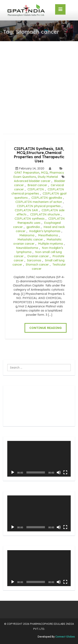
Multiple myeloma (50, 244)
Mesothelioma (48, 235)
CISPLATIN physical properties (39, 206)
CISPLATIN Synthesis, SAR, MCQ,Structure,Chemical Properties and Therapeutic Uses (39, 155)
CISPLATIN (36, 189)
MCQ (44, 173)
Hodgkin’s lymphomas (45, 231)
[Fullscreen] (65, 472)
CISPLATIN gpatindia (47, 198)
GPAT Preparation (27, 173)
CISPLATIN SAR (26, 210)
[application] (39, 459)
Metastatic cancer (30, 239)
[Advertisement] (39, 82)
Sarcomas (34, 260)
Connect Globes (65, 637)
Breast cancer (37, 185)
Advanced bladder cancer (32, 181)
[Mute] (59, 472)
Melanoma (27, 235)
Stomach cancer (37, 265)
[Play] (13, 472)
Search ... (7, 364)
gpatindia (33, 227)
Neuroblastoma (27, 248)
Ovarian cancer (38, 256)
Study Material (48, 177)
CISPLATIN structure (45, 214)
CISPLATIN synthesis (30, 219)
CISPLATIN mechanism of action (39, 202)
